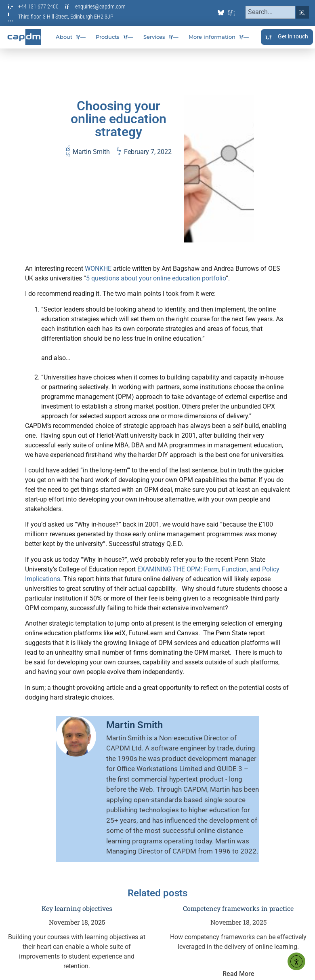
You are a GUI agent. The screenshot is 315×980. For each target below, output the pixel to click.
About (71, 37)
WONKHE (98, 269)
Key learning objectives (77, 908)
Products (114, 37)
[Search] (302, 12)
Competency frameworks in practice (238, 908)
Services (161, 37)
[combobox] (270, 12)
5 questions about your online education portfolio (156, 278)
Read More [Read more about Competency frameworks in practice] (238, 974)
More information (219, 37)
